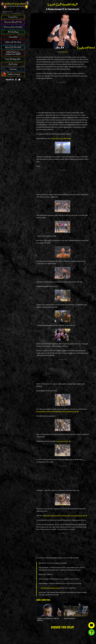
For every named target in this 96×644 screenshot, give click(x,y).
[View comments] (91, 625)
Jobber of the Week (13, 42)
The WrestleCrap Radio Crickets (51, 588)
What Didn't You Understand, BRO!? (13, 53)
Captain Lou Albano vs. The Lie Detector (48, 619)
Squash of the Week (13, 47)
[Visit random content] (91, 632)
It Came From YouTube (13, 27)
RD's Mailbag (13, 32)
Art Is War (13, 64)
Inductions (13, 17)
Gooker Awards (14, 74)
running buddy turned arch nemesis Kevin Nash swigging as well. (57, 411)
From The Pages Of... (13, 59)
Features (13, 69)
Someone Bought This (13, 22)
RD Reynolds (65, 52)
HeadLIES (13, 37)
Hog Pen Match (69, 618)
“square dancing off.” (63, 441)
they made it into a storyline (61, 138)
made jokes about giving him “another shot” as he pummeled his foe (65, 516)
